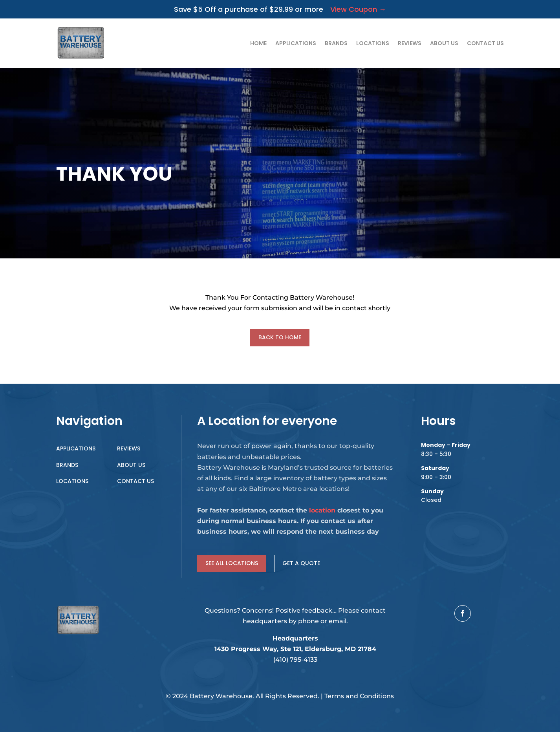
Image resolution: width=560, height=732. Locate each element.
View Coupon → (355, 9)
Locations (373, 43)
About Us (444, 43)
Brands (336, 43)
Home (258, 43)
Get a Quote (301, 563)
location (322, 510)
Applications (296, 43)
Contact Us (485, 43)
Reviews (410, 43)
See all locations (232, 563)
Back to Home (280, 337)
